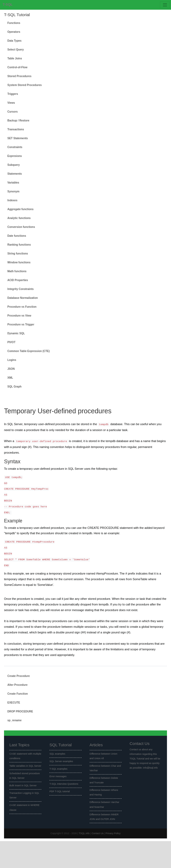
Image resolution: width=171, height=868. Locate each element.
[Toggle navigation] (165, 5)
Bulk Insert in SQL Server (23, 785)
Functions (14, 23)
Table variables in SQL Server (25, 766)
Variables (13, 183)
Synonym (14, 191)
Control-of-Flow (17, 67)
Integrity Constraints (21, 289)
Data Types (15, 41)
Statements (15, 174)
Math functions (17, 271)
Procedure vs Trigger (21, 324)
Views (11, 103)
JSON (11, 369)
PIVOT (12, 342)
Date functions (17, 236)
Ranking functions (19, 245)
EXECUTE (14, 703)
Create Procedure (19, 676)
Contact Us (98, 833)
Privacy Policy (113, 833)
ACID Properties (18, 280)
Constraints (15, 147)
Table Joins (15, 58)
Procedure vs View (19, 316)
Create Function (18, 694)
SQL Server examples (61, 761)
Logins (12, 360)
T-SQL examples (58, 769)
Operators (14, 32)
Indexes (12, 200)
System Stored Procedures (25, 85)
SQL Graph (15, 387)
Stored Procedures (19, 76)
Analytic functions (19, 218)
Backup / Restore (19, 121)
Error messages (58, 776)
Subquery (14, 165)
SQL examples (57, 754)
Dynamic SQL (16, 333)
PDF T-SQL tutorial (60, 791)
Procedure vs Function (22, 307)
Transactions (16, 129)
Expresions (15, 156)
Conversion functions (21, 227)
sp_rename (15, 720)
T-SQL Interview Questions (64, 784)
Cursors (13, 112)
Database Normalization (23, 298)
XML (10, 378)
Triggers (13, 94)
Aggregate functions (21, 209)
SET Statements (18, 138)
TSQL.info (84, 833)
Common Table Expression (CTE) (29, 351)
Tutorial (14, 5)
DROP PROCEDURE (20, 711)
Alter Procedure (18, 685)
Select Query (16, 50)
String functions (18, 254)
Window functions (19, 262)
